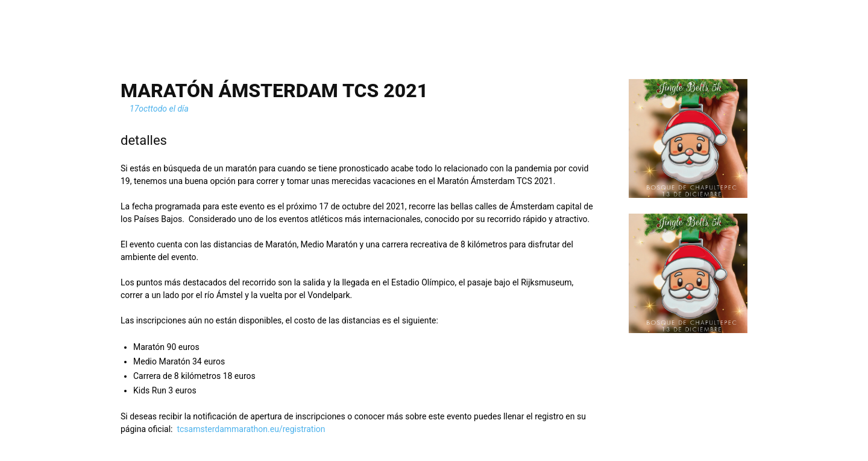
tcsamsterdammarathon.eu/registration (251, 429)
